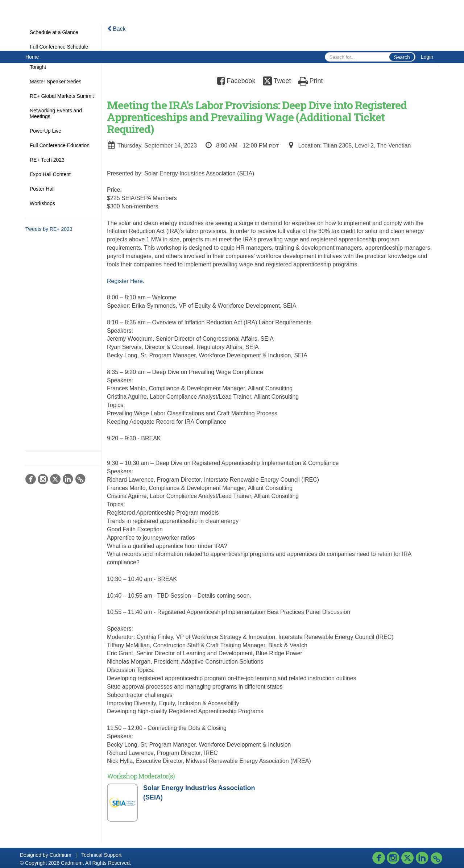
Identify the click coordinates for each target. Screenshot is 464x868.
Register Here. (126, 281)
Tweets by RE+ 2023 (49, 229)
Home (32, 57)
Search (402, 57)
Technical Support (101, 855)
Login (427, 57)
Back (116, 29)
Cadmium (61, 855)
